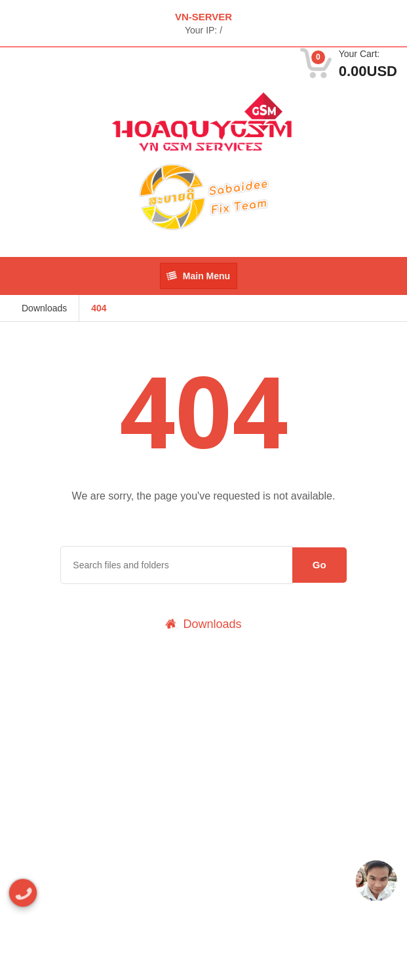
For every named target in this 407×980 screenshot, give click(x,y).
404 (99, 308)
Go (320, 565)
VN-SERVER (203, 17)
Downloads (44, 308)
